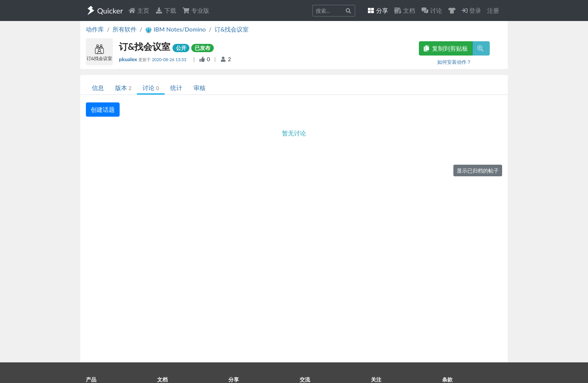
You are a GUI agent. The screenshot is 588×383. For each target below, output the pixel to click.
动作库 (95, 29)
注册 (493, 10)
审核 (199, 88)
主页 (139, 10)
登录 (471, 10)
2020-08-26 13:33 (170, 59)
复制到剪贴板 (446, 48)
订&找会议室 (232, 29)
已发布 (202, 48)
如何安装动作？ (454, 62)
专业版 (196, 10)
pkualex (129, 59)
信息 (98, 88)
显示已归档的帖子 (478, 170)
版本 (123, 88)
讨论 (151, 88)
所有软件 (124, 29)
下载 (166, 10)
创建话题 (103, 109)
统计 (176, 88)
